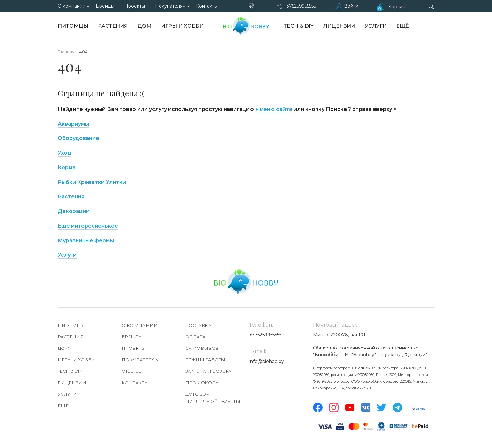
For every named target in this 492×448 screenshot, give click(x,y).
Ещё (403, 26)
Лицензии (339, 26)
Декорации (74, 211)
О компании (72, 6)
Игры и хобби (182, 26)
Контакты (207, 6)
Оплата (195, 337)
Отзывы (132, 371)
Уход (64, 153)
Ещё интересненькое (88, 226)
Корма (67, 168)
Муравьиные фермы (86, 241)
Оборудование (78, 138)
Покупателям (170, 6)
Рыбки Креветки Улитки (92, 182)
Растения (113, 26)
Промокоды (203, 383)
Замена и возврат (210, 371)
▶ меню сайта (274, 109)
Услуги (376, 26)
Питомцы (73, 26)
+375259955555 (300, 6)
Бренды (105, 6)
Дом (145, 26)
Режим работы (205, 360)
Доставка (198, 325)
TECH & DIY (298, 26)
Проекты (135, 6)
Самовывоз (202, 348)
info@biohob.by (267, 361)
